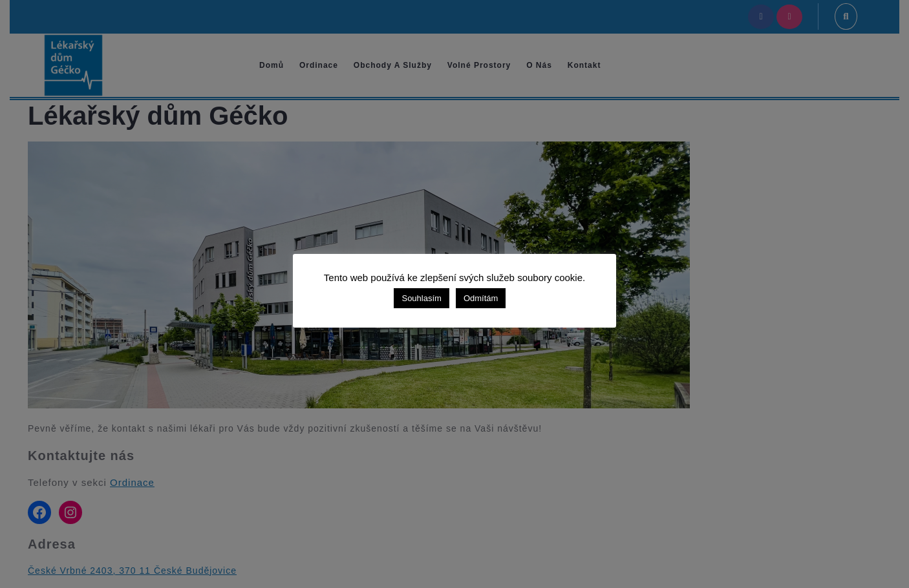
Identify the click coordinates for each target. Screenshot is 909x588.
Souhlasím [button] (421, 298)
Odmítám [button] (481, 298)
